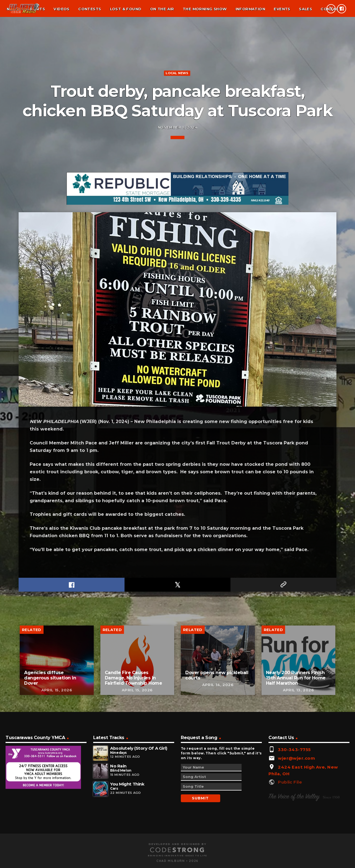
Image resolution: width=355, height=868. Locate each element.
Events (282, 9)
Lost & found (126, 9)
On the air (162, 9)
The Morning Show (205, 9)
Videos (61, 9)
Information (250, 9)
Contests (90, 9)
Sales (305, 9)
